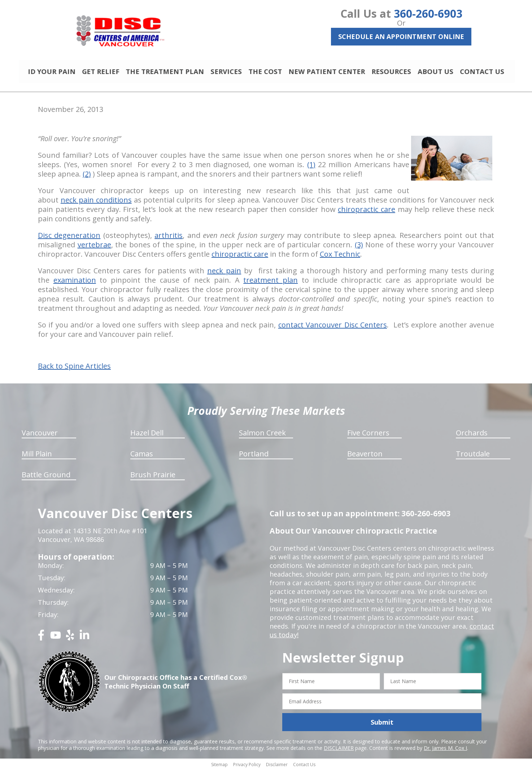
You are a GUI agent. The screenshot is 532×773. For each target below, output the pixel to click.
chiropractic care (367, 212)
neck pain (224, 274)
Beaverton (365, 457)
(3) (359, 248)
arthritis (169, 238)
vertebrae (94, 248)
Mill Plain (37, 457)
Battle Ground (46, 478)
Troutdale (473, 457)
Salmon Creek (262, 436)
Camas (142, 457)
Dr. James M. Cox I (445, 751)
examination (75, 283)
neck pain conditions (96, 203)
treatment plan (271, 283)
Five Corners (368, 436)
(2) (87, 177)
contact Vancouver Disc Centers (333, 328)
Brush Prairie (153, 478)
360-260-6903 (428, 14)
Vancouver (40, 436)
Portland (254, 457)
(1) (311, 168)
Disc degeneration (69, 238)
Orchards (472, 436)
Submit (382, 725)
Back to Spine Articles (74, 369)
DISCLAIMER (339, 751)
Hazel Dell (147, 436)
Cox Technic (340, 257)
